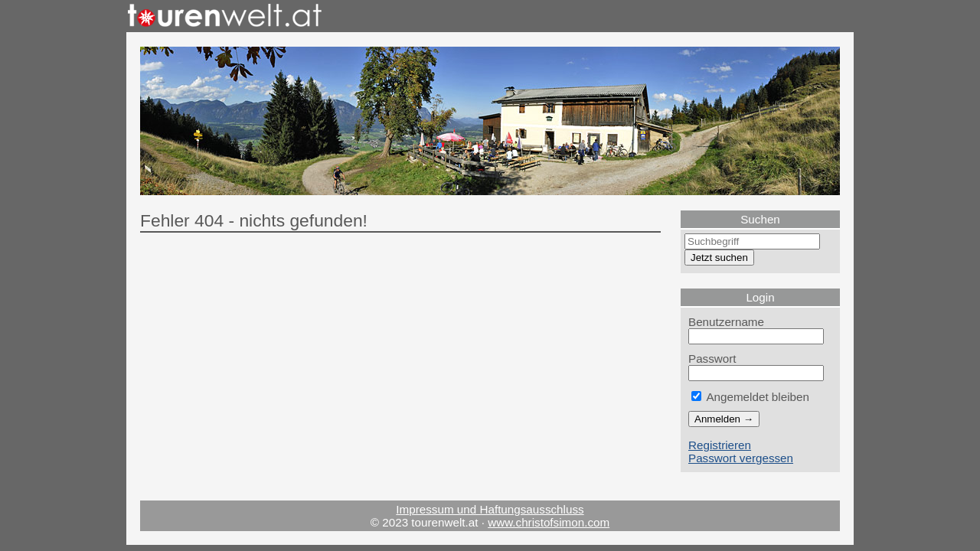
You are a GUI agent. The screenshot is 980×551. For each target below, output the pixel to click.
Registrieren (720, 445)
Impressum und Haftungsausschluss (490, 509)
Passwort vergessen (741, 458)
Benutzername (726, 322)
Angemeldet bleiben (750, 397)
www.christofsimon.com (549, 522)
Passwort (712, 359)
